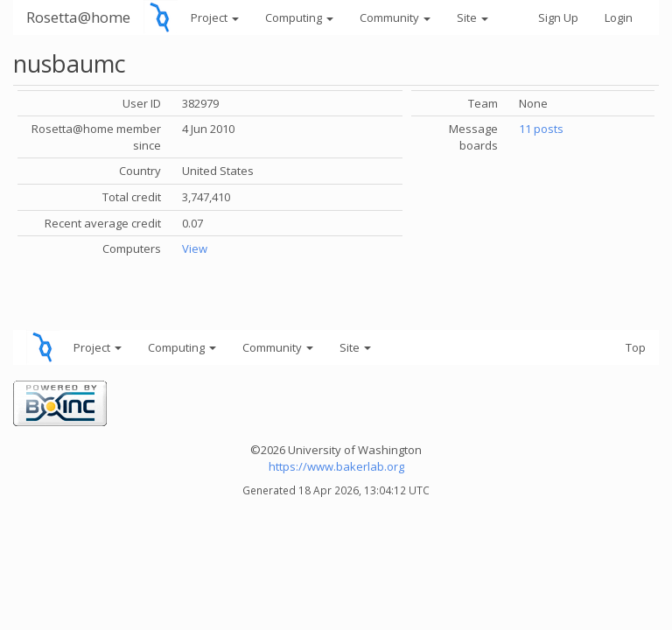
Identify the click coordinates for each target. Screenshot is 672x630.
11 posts (541, 129)
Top (636, 347)
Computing (299, 17)
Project (215, 17)
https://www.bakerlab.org (336, 466)
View (195, 248)
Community (395, 17)
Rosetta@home (78, 17)
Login (619, 17)
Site (472, 17)
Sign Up (558, 17)
